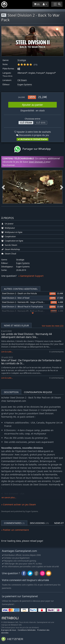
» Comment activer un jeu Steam (19, 504)
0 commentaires (57, 352)
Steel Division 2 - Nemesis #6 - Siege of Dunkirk (24, 302)
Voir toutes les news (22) (53, 326)
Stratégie (22, 60)
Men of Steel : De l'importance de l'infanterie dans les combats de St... (31, 362)
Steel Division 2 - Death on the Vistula (19, 293)
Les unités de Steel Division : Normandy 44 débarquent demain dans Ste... (27, 335)
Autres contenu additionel (21, 289)
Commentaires (14, 523)
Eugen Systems (25, 84)
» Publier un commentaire (15, 530)
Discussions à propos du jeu (33, 135)
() (37, 4)
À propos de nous (9, 630)
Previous (3, 187)
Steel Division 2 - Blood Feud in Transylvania (22, 307)
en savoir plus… (9, 497)
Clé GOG (41, 123)
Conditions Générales (27, 630)
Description (11, 392)
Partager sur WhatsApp (32, 149)
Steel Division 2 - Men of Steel (16, 298)
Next (62, 187)
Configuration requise (38, 392)
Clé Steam (22, 80)
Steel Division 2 (37, 162)
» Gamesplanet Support (31, 276)
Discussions (39, 523)
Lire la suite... (7, 352)
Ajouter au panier (32, 105)
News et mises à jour (16, 325)
